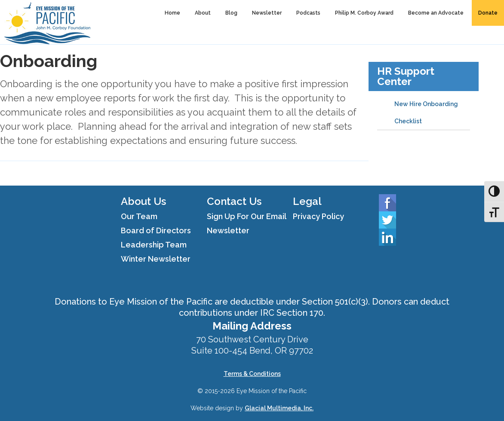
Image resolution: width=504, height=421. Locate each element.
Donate (488, 13)
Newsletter (267, 13)
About (203, 13)
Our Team (139, 216)
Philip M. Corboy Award (364, 13)
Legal (307, 201)
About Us (143, 201)
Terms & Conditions (252, 374)
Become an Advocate (436, 13)
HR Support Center (406, 76)
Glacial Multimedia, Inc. (279, 408)
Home (172, 13)
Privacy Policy (318, 216)
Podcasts (308, 13)
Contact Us (234, 201)
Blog (231, 13)
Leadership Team (154, 245)
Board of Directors (156, 230)
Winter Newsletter (156, 259)
